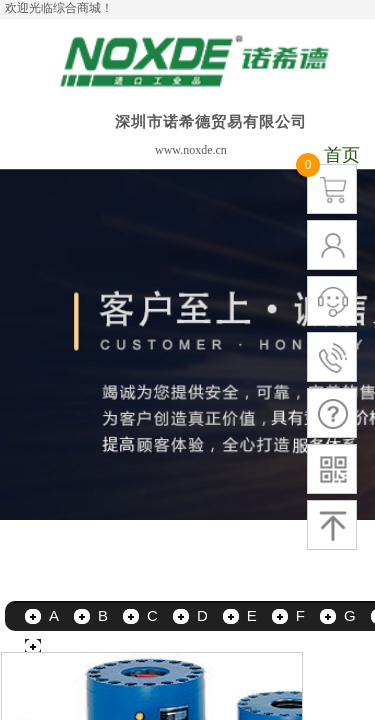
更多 (64, 645)
